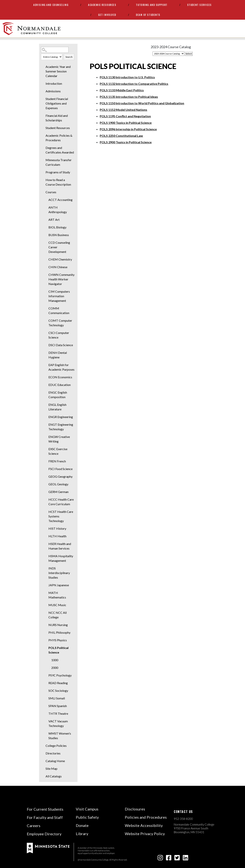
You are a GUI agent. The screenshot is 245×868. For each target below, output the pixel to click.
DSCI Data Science (61, 345)
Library (82, 834)
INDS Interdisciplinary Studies (59, 573)
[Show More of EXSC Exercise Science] (46, 449)
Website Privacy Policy (145, 834)
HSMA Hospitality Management (61, 558)
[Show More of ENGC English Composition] (46, 392)
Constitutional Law (121, 136)
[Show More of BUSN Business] (46, 235)
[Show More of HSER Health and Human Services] (46, 544)
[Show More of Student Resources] (43, 128)
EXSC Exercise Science (58, 451)
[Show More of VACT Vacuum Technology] (46, 721)
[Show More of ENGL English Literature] (46, 405)
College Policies (56, 746)
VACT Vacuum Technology (58, 723)
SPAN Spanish (58, 706)
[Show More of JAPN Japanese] (46, 585)
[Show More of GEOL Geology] (46, 484)
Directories (53, 753)
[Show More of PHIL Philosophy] (46, 633)
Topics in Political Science (126, 123)
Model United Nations (123, 110)
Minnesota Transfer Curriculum (59, 162)
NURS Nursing (58, 625)
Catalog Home (55, 761)
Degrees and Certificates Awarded (60, 150)
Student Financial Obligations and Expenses (57, 103)
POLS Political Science (58, 650)
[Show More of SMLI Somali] (46, 698)
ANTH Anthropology (58, 210)
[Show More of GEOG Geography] (46, 477)
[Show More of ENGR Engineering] (46, 417)
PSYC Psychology (60, 675)
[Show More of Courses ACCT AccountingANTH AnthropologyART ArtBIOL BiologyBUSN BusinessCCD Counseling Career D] (43, 192)
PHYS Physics (58, 640)
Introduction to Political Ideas (129, 97)
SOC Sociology (58, 691)
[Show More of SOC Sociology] (46, 691)
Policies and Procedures (146, 817)
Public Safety (87, 817)
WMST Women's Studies (60, 736)
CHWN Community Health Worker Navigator (61, 279)
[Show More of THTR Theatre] (46, 714)
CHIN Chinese (58, 267)
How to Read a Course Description (58, 182)
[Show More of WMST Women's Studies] (46, 733)
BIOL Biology (57, 227)
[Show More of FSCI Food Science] (46, 469)
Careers (34, 826)
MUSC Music (57, 605)
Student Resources (58, 128)
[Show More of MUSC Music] (46, 605)
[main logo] (31, 29)
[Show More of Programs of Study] (43, 172)
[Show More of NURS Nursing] (46, 625)
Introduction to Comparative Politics (134, 84)
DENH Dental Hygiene (58, 355)
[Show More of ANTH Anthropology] (46, 207)
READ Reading (58, 683)
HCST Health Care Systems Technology (61, 516)
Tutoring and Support (152, 5)
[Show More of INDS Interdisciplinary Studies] (46, 568)
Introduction (54, 83)
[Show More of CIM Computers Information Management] (46, 291)
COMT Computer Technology (60, 323)
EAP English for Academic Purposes (61, 367)
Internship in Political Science (128, 129)
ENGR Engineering (61, 417)
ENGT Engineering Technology (61, 427)
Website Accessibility (144, 825)
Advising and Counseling (51, 5)
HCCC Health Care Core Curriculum (61, 502)
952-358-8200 (183, 819)
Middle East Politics (122, 90)
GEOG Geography (60, 476)
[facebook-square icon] (169, 859)
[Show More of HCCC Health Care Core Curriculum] (46, 499)
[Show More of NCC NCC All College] (46, 613)
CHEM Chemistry (60, 259)
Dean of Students (148, 15)
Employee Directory (44, 834)
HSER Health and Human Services (60, 546)
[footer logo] (48, 848)
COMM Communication (59, 311)
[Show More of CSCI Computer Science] (46, 333)
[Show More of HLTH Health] (46, 536)
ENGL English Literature (57, 407)
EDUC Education (60, 385)
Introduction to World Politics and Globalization (142, 103)
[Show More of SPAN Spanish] (46, 706)
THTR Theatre (58, 713)
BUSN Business (59, 235)
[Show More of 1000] (49, 660)
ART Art (54, 220)
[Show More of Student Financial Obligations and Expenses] (43, 99)
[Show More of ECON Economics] (46, 377)
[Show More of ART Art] (46, 220)
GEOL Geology (58, 484)
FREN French (57, 461)
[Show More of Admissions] (43, 91)
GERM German (58, 492)
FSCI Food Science (60, 469)
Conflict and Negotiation (125, 116)
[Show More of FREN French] (46, 461)
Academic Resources (102, 5)
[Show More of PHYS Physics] (46, 640)
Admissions (53, 91)
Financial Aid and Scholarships (57, 118)
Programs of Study (58, 172)
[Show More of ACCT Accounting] (46, 200)
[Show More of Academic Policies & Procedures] (43, 136)
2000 (55, 668)
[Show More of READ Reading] (46, 683)
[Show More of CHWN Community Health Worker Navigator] (46, 275)
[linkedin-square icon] (185, 859)
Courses (51, 192)
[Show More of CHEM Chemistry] (46, 259)
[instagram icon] (160, 859)
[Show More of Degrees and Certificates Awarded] (43, 148)
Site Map (51, 769)
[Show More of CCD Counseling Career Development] (46, 243)
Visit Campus (87, 809)
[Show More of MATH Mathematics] (46, 593)
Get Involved (107, 15)
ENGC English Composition (58, 395)
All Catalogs (54, 776)
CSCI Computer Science (59, 335)
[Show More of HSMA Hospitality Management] (46, 556)
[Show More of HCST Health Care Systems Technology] (46, 512)
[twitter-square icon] (177, 859)
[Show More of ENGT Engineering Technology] (46, 425)
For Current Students (45, 809)
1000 (55, 660)
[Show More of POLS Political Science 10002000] (46, 648)
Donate (82, 825)
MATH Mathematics (57, 595)
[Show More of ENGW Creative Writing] (46, 437)
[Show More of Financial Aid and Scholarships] (43, 116)
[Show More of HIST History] (46, 529)
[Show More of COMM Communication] (46, 308)
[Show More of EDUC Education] (46, 385)
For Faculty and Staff (45, 817)
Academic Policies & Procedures (59, 138)
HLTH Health (57, 536)
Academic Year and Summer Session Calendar (58, 71)
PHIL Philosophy (59, 632)
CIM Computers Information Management (59, 296)
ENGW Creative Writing (59, 439)
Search (69, 57)
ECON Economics (60, 377)
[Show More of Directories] (43, 753)
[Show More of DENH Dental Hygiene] (46, 353)
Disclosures (135, 809)
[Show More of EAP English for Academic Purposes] (46, 365)
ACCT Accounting (60, 200)
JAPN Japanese (59, 585)
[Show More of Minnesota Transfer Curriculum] (43, 160)
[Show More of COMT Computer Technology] (46, 321)
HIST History (57, 528)
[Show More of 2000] (49, 668)
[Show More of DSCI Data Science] (46, 345)
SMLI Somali (57, 698)
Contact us (183, 812)
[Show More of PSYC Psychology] (46, 675)
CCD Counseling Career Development (59, 247)
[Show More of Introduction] (43, 84)
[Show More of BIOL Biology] (46, 227)
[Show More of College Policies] (43, 746)
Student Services (199, 5)
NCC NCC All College (58, 615)
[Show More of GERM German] (46, 492)
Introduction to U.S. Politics (127, 77)
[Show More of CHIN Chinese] (46, 267)
